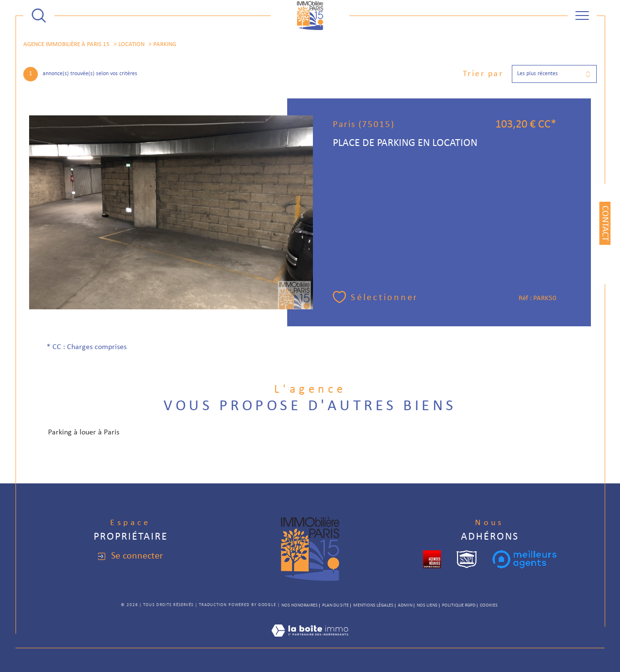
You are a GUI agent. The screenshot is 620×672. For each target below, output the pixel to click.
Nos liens (427, 605)
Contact (605, 223)
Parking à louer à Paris (84, 432)
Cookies (489, 605)
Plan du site (335, 605)
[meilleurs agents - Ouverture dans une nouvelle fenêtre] (524, 559)
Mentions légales (373, 605)
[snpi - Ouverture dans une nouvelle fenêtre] (467, 559)
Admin (405, 605)
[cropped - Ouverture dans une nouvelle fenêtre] (432, 559)
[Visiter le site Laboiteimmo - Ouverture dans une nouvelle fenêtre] (310, 642)
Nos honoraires (300, 605)
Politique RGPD (459, 605)
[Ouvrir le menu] (582, 16)
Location (131, 44)
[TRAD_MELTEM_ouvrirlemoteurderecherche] (39, 16)
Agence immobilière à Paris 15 (66, 44)
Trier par (483, 74)
